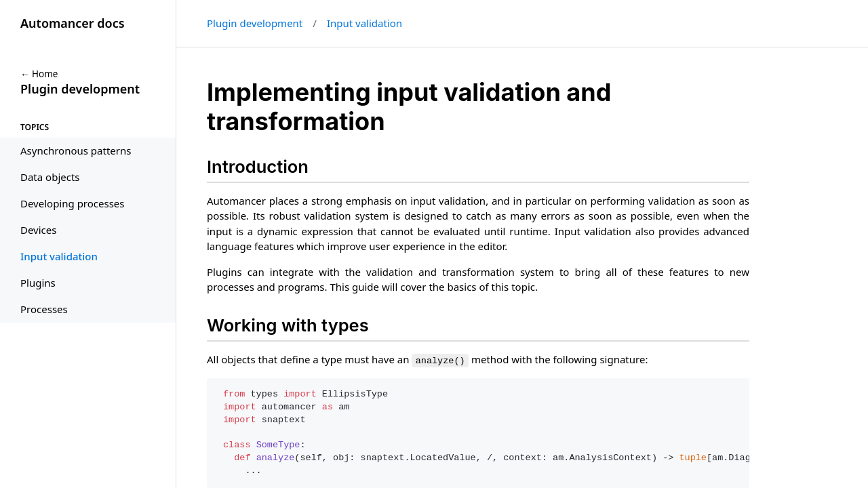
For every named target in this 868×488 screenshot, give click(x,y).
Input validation (364, 23)
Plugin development (255, 23)
